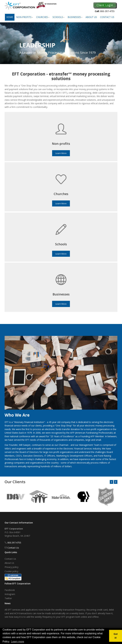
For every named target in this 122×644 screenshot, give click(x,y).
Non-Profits (25, 17)
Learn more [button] (18, 642)
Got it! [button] (116, 636)
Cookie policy (11, 571)
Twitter (8, 598)
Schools (59, 17)
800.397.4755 (14, 543)
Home (10, 17)
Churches (43, 17)
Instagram (10, 594)
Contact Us (107, 17)
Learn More (61, 153)
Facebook (10, 590)
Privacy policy (12, 567)
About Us (91, 17)
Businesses (75, 17)
